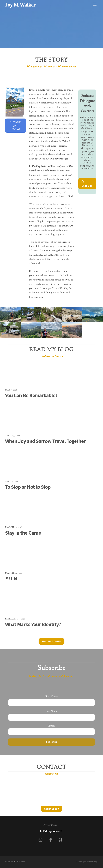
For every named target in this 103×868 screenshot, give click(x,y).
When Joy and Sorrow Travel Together (45, 441)
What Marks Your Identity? (33, 624)
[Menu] (95, 4)
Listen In (87, 184)
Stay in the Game (23, 533)
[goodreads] (61, 840)
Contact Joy (52, 809)
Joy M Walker (14, 862)
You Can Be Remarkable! (31, 395)
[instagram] (41, 840)
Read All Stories (52, 641)
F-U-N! (12, 579)
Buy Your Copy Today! (16, 126)
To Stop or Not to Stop (28, 487)
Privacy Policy (50, 825)
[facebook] (51, 840)
